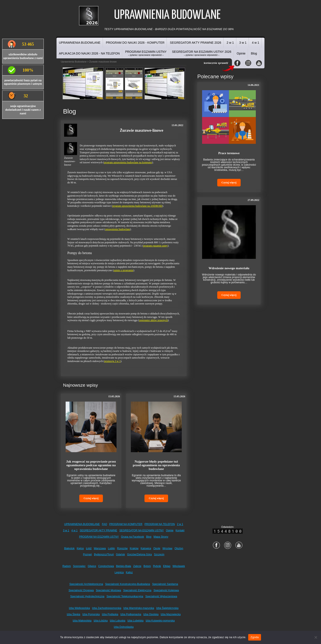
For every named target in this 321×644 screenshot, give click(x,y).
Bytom (147, 566)
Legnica (119, 572)
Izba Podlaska (110, 614)
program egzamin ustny (155, 246)
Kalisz (129, 572)
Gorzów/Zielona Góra (139, 554)
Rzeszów (122, 548)
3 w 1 (243, 43)
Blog (254, 53)
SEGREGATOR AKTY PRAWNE (98, 530)
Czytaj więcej (91, 498)
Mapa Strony (161, 537)
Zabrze (137, 566)
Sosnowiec (79, 566)
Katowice (146, 548)
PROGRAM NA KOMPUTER (126, 524)
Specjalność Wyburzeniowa (161, 596)
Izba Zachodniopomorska (107, 608)
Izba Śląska (73, 614)
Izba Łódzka (101, 621)
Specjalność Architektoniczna (86, 584)
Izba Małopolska (82, 621)
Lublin (112, 548)
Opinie (241, 53)
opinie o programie (123, 270)
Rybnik (157, 566)
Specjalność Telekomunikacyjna (125, 596)
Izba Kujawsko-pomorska (160, 621)
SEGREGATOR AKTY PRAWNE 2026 (195, 43)
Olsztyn (179, 548)
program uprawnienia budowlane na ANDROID (137, 206)
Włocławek (179, 566)
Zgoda (255, 637)
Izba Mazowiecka (171, 614)
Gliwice (92, 566)
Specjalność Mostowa (109, 590)
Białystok (69, 548)
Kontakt (180, 530)
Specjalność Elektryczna (137, 590)
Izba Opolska (151, 614)
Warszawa (100, 548)
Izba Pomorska (91, 614)
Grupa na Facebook (133, 537)
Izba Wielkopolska (79, 608)
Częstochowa (106, 566)
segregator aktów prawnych (153, 320)
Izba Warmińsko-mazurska (139, 608)
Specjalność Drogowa (81, 590)
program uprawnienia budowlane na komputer (128, 162)
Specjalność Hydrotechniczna (87, 596)
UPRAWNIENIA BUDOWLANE (80, 43)
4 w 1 (255, 43)
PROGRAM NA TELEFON (160, 524)
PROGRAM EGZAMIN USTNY (146, 53)
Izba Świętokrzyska (167, 608)
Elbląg (167, 566)
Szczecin (159, 554)
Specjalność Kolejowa (166, 590)
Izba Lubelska (135, 621)
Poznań (87, 554)
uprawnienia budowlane (118, 229)
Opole (157, 548)
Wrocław (167, 548)
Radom (67, 566)
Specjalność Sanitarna (165, 584)
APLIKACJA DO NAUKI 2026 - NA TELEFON (89, 53)
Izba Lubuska (118, 621)
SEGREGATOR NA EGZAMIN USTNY (142, 530)
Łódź (89, 548)
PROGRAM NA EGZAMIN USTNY (99, 537)
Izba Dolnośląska (124, 627)
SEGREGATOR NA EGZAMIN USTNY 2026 (202, 53)
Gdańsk (120, 554)
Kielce (80, 548)
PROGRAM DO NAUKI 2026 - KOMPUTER (135, 43)
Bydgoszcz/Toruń (104, 554)
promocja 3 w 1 (113, 361)
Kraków (134, 548)
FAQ (105, 524)
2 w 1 (230, 43)
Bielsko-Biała (124, 566)
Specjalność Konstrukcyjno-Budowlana (128, 584)
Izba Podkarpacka (131, 614)
